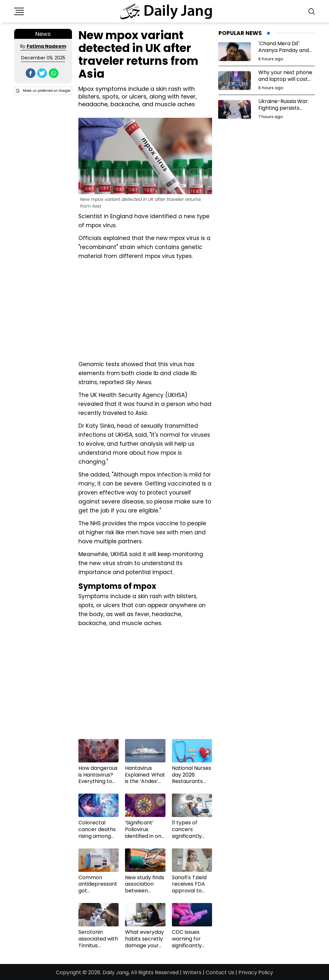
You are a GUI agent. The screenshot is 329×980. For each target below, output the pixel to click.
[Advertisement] (145, 309)
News (43, 34)
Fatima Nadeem (46, 46)
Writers (192, 972)
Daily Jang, (116, 972)
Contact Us (220, 972)
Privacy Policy (256, 972)
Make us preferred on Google (43, 91)
